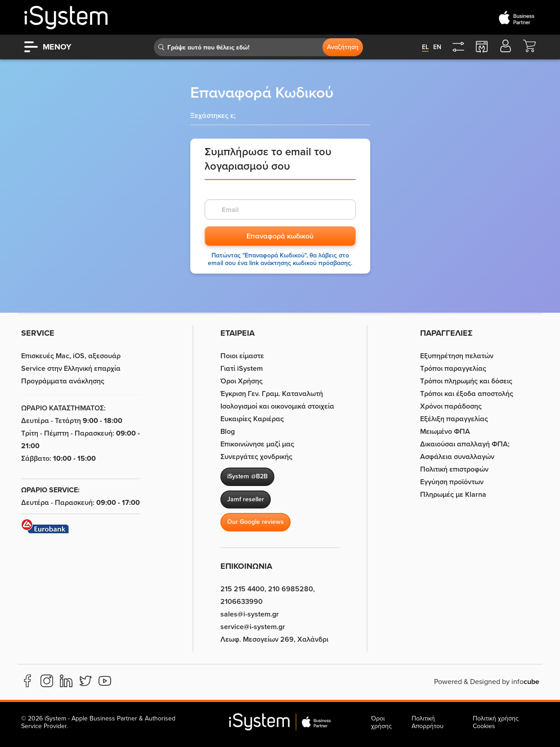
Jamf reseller (246, 499)
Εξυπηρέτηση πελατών (457, 356)
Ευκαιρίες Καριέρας (252, 419)
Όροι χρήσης (381, 722)
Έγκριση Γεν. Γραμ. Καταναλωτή (272, 394)
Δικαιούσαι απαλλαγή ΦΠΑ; (465, 444)
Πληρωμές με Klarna (453, 495)
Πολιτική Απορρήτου (428, 722)
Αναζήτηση (343, 47)
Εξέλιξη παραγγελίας (454, 419)
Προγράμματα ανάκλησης (63, 381)
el (425, 47)
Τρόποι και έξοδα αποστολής (467, 394)
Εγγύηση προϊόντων (452, 482)
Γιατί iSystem (242, 369)
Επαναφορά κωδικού (280, 236)
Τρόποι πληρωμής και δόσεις (466, 381)
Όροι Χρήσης (242, 381)
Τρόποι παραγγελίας (453, 369)
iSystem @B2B (247, 476)
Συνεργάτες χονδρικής (256, 457)
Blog (228, 432)
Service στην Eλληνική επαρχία (71, 369)
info (525, 682)
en (437, 47)
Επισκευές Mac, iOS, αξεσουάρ (71, 356)
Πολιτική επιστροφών (454, 469)
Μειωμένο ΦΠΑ (445, 432)
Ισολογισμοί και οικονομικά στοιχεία (277, 406)
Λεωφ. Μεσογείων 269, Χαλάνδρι (274, 639)
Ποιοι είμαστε (242, 356)
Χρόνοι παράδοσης (451, 406)
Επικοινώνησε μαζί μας (257, 444)
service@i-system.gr (253, 627)
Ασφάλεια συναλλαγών (457, 457)
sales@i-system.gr (250, 614)
